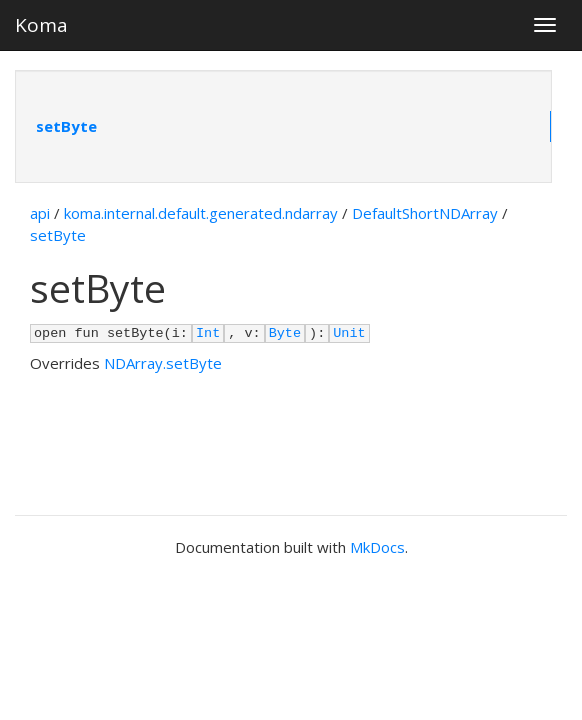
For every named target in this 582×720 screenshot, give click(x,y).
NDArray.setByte (163, 363)
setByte (66, 126)
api (40, 213)
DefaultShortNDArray (425, 213)
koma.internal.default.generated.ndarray (201, 213)
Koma (41, 25)
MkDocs (377, 547)
